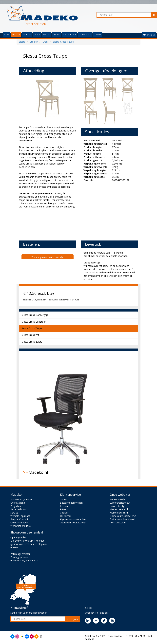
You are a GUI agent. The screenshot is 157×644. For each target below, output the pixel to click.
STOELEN (16, 35)
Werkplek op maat (20, 516)
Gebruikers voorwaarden (73, 523)
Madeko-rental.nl (119, 509)
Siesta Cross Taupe (32, 328)
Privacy (64, 509)
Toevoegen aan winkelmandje (48, 257)
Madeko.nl (63, 415)
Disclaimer (66, 516)
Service (14, 513)
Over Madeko (18, 503)
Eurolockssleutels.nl (120, 503)
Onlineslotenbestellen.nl (122, 519)
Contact (64, 499)
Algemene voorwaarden (73, 519)
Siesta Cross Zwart (32, 342)
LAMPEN (56, 35)
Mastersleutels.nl (119, 513)
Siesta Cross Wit (30, 335)
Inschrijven (72, 619)
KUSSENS (97, 35)
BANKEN (46, 35)
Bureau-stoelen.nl (119, 499)
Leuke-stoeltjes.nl (119, 506)
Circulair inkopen (19, 523)
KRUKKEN (27, 35)
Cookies (64, 513)
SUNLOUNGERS (69, 35)
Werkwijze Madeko (21, 526)
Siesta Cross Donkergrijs (35, 315)
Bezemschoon (18, 509)
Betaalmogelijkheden (71, 503)
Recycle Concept (19, 519)
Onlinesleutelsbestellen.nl (123, 516)
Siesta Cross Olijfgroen (34, 322)
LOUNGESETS (85, 35)
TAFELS (37, 35)
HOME (6, 35)
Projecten (16, 506)
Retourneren (67, 506)
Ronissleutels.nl (118, 523)
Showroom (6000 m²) (22, 499)
